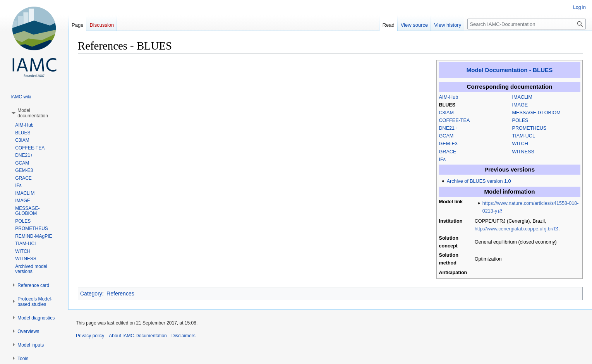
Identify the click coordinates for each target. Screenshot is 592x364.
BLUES (447, 105)
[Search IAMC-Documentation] (527, 24)
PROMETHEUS (529, 128)
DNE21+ (448, 128)
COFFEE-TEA (455, 120)
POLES (520, 120)
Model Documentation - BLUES (510, 70)
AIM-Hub (449, 97)
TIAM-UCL (524, 136)
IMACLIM (522, 97)
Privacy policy (90, 336)
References (120, 294)
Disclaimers (184, 336)
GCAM (446, 136)
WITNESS (523, 152)
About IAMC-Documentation (138, 336)
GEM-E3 (448, 144)
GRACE (448, 152)
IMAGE (520, 105)
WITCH (520, 144)
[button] (33, 113)
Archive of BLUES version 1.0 (479, 181)
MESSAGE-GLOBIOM (536, 113)
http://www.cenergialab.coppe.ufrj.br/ (514, 229)
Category (91, 294)
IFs (443, 160)
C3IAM (447, 113)
